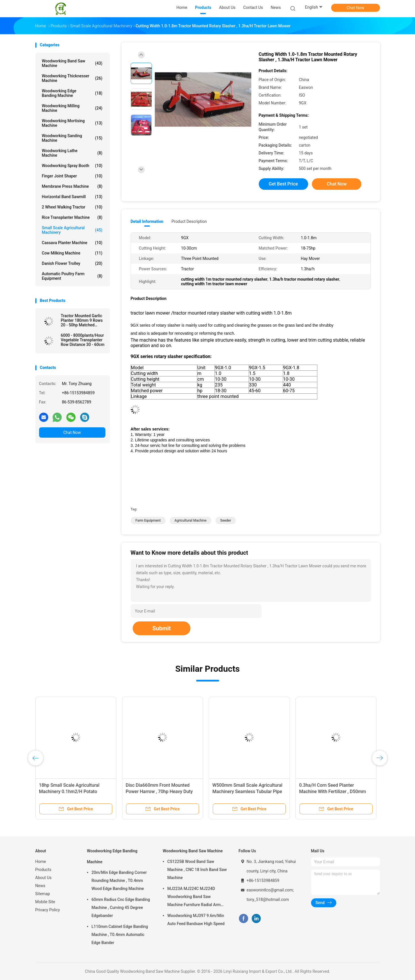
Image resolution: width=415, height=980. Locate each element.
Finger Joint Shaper (72, 176)
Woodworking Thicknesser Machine (72, 78)
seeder (226, 520)
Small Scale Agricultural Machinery (72, 230)
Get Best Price (283, 184)
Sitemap (43, 894)
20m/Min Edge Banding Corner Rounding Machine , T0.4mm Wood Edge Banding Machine (119, 881)
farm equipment (148, 520)
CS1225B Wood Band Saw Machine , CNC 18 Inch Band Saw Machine (197, 870)
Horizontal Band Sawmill (72, 197)
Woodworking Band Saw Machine (72, 63)
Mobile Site (45, 902)
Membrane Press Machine (72, 186)
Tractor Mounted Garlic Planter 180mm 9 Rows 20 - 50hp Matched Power (82, 320)
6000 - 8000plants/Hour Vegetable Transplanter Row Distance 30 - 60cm (83, 340)
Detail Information (147, 221)
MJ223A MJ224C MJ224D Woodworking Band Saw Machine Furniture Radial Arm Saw (194, 897)
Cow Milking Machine (72, 253)
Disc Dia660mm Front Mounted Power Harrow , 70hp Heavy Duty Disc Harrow (159, 792)
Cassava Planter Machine (72, 243)
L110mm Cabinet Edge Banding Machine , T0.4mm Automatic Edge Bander (120, 935)
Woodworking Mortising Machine (72, 123)
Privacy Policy (48, 910)
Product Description (189, 221)
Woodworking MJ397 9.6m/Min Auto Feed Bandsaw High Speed (196, 920)
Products (43, 870)
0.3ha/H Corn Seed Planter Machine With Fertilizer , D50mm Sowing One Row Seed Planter (333, 792)
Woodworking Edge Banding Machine (72, 93)
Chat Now (355, 8)
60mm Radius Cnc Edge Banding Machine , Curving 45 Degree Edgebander (121, 908)
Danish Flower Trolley (72, 263)
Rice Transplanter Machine (72, 217)
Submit (161, 628)
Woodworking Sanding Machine (72, 138)
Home (41, 862)
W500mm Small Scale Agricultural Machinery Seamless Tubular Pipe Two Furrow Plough (248, 792)
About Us (44, 878)
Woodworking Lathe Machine (72, 153)
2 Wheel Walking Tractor (72, 207)
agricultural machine (191, 520)
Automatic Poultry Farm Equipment (72, 276)
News (40, 886)
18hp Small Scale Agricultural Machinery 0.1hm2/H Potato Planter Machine (69, 792)
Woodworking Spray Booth (72, 166)
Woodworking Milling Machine (72, 108)
